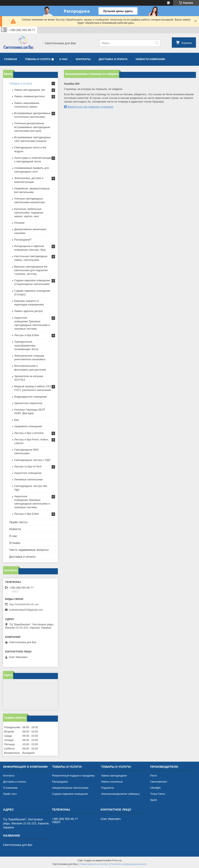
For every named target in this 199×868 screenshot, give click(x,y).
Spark (154, 800)
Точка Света (157, 794)
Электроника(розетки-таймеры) (120, 794)
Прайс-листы (18, 522)
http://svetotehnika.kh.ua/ (24, 604)
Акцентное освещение (28, 473)
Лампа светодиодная (114, 776)
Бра (17, 420)
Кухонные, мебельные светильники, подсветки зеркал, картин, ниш (29, 213)
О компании (10, 788)
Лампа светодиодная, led (30, 90)
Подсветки (108, 788)
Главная (10, 59)
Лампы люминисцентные (29, 96)
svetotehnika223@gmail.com (26, 610)
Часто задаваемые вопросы (29, 550)
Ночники (19, 223)
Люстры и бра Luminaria (29, 433)
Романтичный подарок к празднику (73, 776)
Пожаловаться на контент (94, 864)
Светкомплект (159, 782)
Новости (15, 529)
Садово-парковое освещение (70, 794)
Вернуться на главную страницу (91, 107)
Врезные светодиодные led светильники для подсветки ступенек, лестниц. (31, 270)
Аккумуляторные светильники (70, 788)
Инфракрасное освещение (31, 397)
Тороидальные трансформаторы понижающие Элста (26, 345)
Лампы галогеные (112, 782)
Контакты (83, 59)
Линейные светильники (28, 479)
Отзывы (15, 543)
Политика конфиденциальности (129, 864)
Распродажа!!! (23, 240)
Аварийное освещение (28, 426)
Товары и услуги (38, 59)
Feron (154, 776)
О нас (64, 59)
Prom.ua (117, 860)
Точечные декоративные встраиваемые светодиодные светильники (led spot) (32, 127)
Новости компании (150, 59)
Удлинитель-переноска (28, 403)
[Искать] (157, 43)
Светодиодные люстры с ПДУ (32, 460)
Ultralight (155, 788)
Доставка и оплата (113, 59)
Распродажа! (60, 782)
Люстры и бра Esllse (27, 335)
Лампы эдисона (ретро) (29, 311)
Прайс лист (10, 794)
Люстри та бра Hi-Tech (28, 466)
